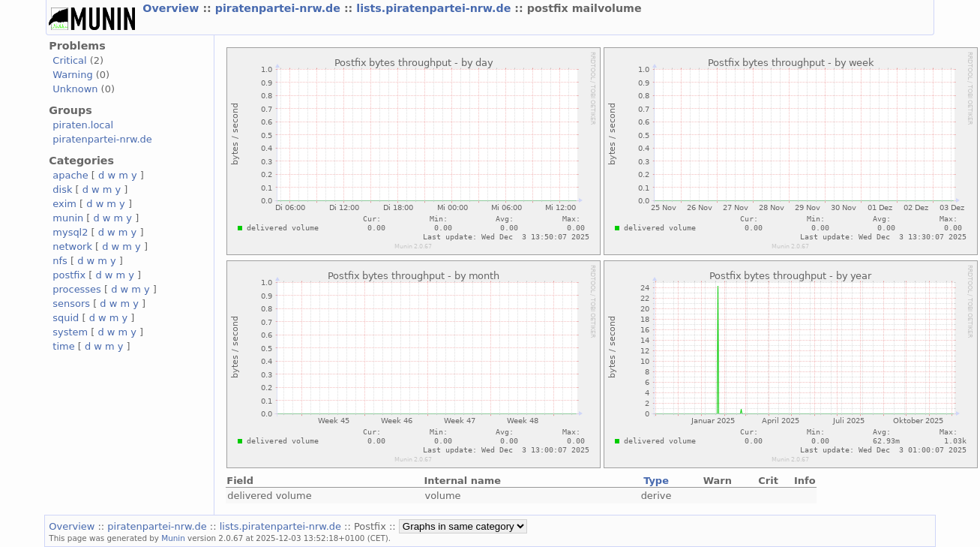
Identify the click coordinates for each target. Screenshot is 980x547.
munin (68, 218)
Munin (173, 538)
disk (62, 189)
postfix (69, 275)
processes (77, 289)
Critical (69, 60)
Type (656, 481)
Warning (72, 75)
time (63, 346)
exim (64, 204)
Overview (172, 8)
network (72, 246)
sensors (71, 304)
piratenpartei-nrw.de (280, 8)
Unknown (75, 89)
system (70, 332)
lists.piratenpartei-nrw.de (435, 8)
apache (70, 175)
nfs (60, 261)
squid (66, 318)
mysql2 (70, 232)
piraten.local (83, 125)
